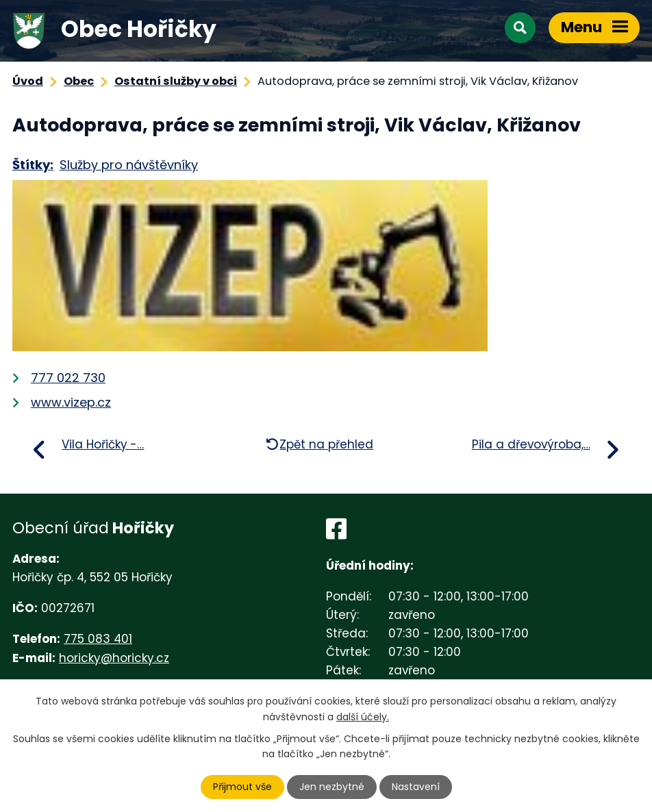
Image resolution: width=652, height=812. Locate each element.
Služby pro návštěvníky (129, 165)
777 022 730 (68, 378)
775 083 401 (98, 639)
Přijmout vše (242, 787)
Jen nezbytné (332, 787)
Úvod (28, 81)
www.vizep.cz (71, 402)
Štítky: (33, 165)
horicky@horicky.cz (114, 658)
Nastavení (416, 787)
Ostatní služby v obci (176, 81)
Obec (79, 81)
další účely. (363, 716)
